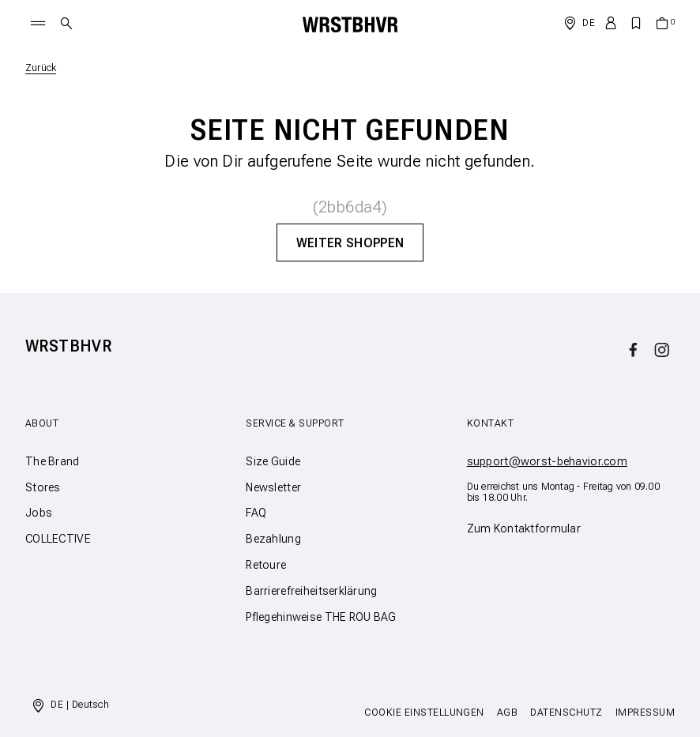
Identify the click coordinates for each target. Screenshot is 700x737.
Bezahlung (273, 539)
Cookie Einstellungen (424, 713)
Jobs (39, 513)
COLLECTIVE (58, 539)
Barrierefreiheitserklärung (311, 591)
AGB (507, 713)
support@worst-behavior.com (547, 461)
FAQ (256, 513)
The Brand (53, 461)
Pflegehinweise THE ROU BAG (321, 617)
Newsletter (273, 487)
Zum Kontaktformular (524, 528)
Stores (43, 487)
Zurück (41, 68)
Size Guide (273, 461)
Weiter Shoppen (350, 243)
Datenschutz (566, 713)
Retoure (266, 565)
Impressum (645, 713)
